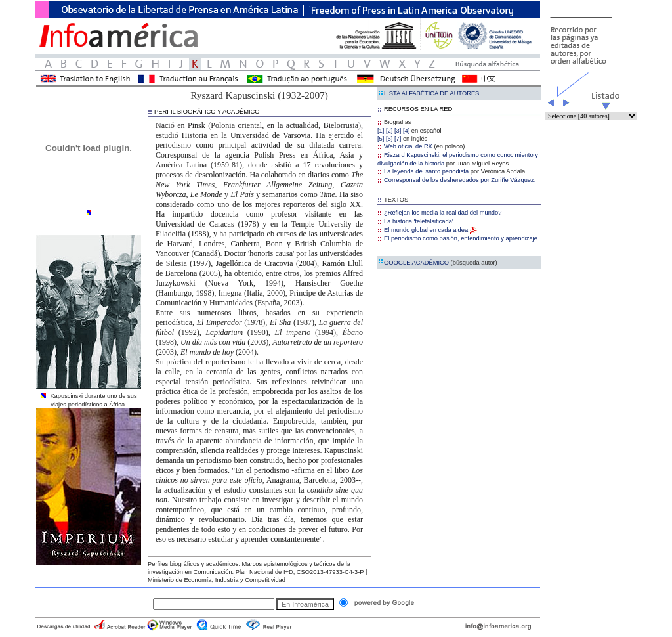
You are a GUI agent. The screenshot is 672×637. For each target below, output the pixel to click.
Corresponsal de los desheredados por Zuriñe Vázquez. (456, 180)
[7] (398, 139)
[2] (389, 131)
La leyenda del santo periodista (423, 171)
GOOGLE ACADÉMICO (437, 263)
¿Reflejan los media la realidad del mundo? (439, 213)
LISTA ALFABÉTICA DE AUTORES (428, 93)
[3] (398, 131)
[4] (406, 131)
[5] (381, 139)
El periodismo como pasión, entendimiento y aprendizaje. (458, 238)
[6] (389, 139)
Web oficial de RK (405, 146)
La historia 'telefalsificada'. (416, 221)
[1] (381, 131)
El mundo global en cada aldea (427, 230)
